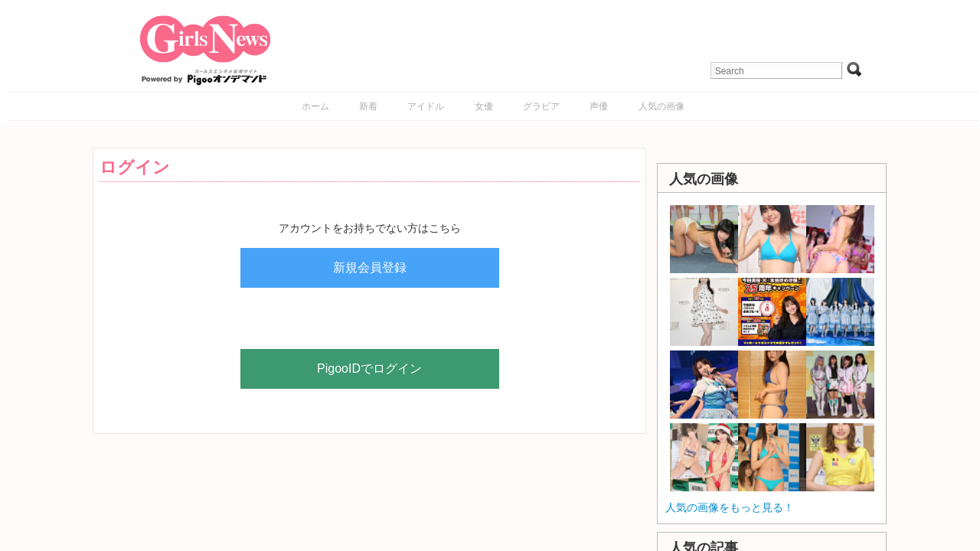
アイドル (426, 106)
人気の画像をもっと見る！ (730, 507)
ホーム (315, 106)
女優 (484, 106)
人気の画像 (661, 106)
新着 (368, 106)
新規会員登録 (370, 267)
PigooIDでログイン (369, 368)
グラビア (541, 106)
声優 (599, 106)
